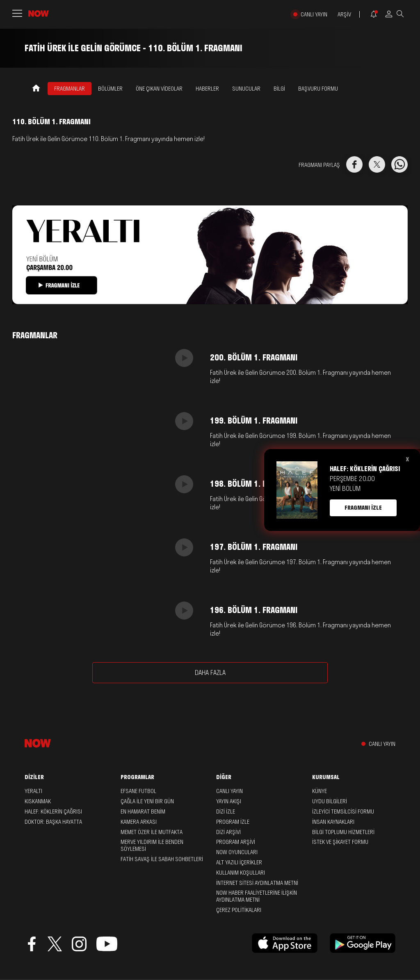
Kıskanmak (38, 801)
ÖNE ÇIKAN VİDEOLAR (159, 89)
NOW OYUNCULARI (237, 852)
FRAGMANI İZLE (363, 508)
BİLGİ (279, 89)
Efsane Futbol (138, 791)
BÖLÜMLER (110, 89)
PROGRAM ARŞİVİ (236, 842)
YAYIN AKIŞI (229, 801)
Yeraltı (33, 791)
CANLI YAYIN (314, 15)
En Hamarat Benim (143, 811)
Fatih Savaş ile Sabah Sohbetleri (162, 859)
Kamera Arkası (139, 822)
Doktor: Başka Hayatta (53, 822)
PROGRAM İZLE (233, 822)
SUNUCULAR (246, 89)
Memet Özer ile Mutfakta (152, 832)
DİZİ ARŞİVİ (228, 832)
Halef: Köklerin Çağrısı (53, 811)
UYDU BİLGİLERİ (330, 801)
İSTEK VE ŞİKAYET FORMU (340, 842)
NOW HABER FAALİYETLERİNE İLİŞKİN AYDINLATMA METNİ (257, 896)
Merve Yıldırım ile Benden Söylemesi (152, 845)
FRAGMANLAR (70, 89)
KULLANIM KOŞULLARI (241, 873)
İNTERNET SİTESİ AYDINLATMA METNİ (257, 883)
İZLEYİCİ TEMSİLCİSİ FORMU (343, 811)
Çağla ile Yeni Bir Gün (147, 801)
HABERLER (207, 89)
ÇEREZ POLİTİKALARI (239, 910)
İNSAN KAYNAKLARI (333, 822)
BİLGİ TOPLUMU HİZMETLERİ (343, 832)
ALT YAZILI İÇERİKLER (239, 862)
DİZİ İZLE (226, 811)
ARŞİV (344, 15)
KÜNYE (320, 791)
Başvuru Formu (318, 89)
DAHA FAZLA (210, 672)
